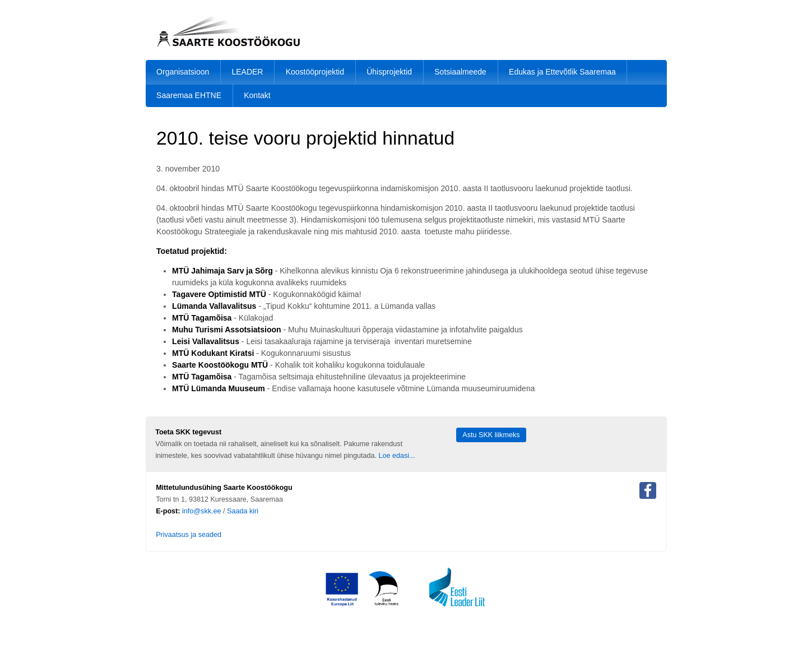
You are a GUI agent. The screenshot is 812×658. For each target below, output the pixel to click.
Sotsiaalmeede (460, 72)
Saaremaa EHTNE (189, 95)
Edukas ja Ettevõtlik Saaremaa (562, 72)
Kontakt (257, 95)
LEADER (247, 72)
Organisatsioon (183, 72)
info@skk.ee (202, 511)
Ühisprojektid (389, 72)
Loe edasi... (396, 456)
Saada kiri (243, 511)
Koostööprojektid (315, 72)
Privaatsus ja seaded (189, 535)
